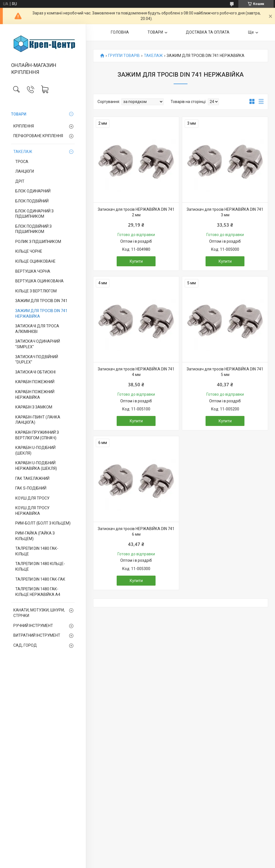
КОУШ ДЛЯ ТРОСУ (32, 498)
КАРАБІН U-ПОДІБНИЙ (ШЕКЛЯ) (35, 450)
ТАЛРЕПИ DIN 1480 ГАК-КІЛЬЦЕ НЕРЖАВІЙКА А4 (38, 592)
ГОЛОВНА (120, 32)
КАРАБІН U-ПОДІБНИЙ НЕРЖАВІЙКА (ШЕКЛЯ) (36, 466)
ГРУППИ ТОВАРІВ (124, 56)
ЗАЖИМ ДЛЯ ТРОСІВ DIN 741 (41, 301)
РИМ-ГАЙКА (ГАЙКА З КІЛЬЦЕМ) (35, 536)
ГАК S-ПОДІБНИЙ (31, 488)
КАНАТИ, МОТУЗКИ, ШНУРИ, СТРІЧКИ (39, 613)
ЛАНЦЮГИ (25, 171)
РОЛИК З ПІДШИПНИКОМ (38, 242)
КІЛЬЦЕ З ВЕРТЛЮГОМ (36, 291)
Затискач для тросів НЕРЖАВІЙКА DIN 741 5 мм (225, 372)
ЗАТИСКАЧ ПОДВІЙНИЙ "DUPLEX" (37, 360)
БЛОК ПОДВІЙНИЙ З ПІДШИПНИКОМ (33, 229)
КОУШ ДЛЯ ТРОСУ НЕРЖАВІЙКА (32, 511)
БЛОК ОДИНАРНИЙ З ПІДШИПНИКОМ (34, 214)
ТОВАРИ (19, 114)
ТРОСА (22, 162)
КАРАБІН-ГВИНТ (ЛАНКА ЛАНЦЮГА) (38, 420)
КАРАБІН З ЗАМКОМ (34, 407)
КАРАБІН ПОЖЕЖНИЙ (35, 382)
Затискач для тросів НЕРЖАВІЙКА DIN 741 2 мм (136, 212)
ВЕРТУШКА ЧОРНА (33, 271)
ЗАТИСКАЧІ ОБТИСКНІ (35, 372)
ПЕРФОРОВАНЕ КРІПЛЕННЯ (38, 136)
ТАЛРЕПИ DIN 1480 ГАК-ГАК (40, 579)
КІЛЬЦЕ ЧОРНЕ (29, 251)
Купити (136, 261)
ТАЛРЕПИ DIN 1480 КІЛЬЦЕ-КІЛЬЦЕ (40, 566)
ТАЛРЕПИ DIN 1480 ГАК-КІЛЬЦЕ (37, 551)
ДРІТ (20, 181)
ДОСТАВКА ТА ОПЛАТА (208, 32)
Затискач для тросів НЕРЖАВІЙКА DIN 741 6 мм (136, 531)
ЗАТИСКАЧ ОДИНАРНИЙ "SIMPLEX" (38, 344)
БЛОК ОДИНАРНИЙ (33, 191)
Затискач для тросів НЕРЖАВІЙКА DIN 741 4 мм (136, 372)
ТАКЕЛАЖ (23, 152)
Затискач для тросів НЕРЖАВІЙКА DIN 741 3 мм (225, 212)
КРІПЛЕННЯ (24, 126)
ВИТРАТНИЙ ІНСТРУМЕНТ (37, 635)
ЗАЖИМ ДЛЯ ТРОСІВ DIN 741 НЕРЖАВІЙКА (41, 313)
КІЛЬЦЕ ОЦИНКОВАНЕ (35, 261)
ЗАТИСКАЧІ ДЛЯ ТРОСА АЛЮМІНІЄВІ (37, 329)
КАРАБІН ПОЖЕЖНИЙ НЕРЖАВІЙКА (35, 395)
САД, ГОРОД (25, 645)
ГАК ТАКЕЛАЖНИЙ (32, 478)
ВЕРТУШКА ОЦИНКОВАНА (39, 281)
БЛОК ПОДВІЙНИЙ (32, 201)
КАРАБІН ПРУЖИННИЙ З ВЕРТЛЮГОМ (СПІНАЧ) (37, 435)
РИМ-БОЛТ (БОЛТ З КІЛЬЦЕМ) (43, 523)
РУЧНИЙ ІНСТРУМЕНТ (33, 626)
